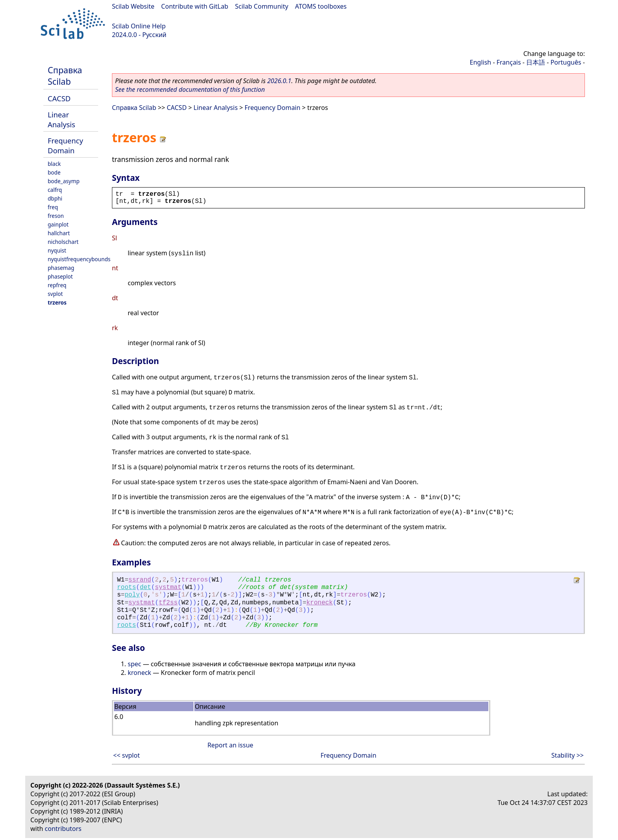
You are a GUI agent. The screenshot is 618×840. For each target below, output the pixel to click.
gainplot (58, 224)
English (480, 62)
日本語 (536, 62)
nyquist (57, 250)
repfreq (57, 285)
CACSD (59, 98)
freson (56, 216)
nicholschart (63, 242)
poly (132, 595)
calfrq (55, 190)
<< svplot (127, 755)
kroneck (319, 603)
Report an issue (230, 745)
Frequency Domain (65, 145)
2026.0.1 (279, 81)
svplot (55, 294)
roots (127, 587)
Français (509, 62)
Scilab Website (133, 6)
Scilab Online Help (139, 26)
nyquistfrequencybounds (79, 259)
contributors (63, 829)
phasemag (61, 268)
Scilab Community (262, 6)
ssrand (140, 580)
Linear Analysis (61, 119)
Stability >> (568, 755)
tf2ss (168, 603)
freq (53, 207)
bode (54, 172)
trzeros (57, 302)
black (54, 164)
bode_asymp (64, 181)
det (146, 587)
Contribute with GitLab (195, 6)
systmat (168, 587)
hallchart (59, 233)
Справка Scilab (65, 76)
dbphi (55, 198)
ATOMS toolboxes (321, 6)
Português (566, 62)
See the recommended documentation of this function (190, 89)
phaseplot (60, 276)
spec (134, 664)
